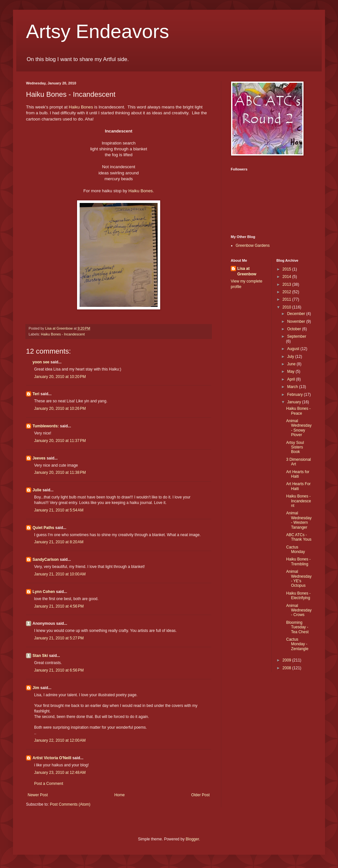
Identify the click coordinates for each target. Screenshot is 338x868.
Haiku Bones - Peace (298, 411)
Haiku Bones (81, 107)
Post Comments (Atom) (70, 804)
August (294, 349)
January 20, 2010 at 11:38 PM (60, 472)
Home (120, 795)
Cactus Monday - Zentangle (297, 644)
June (292, 364)
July (291, 357)
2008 (287, 668)
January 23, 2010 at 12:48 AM (60, 773)
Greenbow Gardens (253, 245)
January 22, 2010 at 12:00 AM (60, 740)
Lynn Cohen (44, 592)
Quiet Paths (43, 528)
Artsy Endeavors (97, 31)
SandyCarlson (46, 560)
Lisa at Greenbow (247, 271)
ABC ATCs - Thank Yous (299, 537)
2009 (287, 660)
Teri (36, 394)
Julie (37, 490)
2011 (287, 299)
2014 (287, 277)
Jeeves (39, 458)
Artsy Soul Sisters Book (295, 447)
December (297, 314)
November (297, 321)
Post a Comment (49, 784)
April (291, 379)
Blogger (192, 839)
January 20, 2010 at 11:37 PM (60, 441)
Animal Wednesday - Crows (299, 610)
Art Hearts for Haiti (298, 474)
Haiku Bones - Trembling (298, 561)
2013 (287, 284)
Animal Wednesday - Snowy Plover (299, 428)
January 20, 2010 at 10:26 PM (60, 409)
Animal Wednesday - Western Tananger (299, 520)
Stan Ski (40, 656)
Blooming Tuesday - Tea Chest (297, 627)
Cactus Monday (295, 549)
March (293, 387)
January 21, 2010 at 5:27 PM (59, 638)
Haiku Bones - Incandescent (63, 334)
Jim (36, 688)
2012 (287, 292)
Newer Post (38, 795)
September (297, 336)
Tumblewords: (46, 426)
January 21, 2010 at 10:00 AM (60, 574)
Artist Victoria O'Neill (52, 758)
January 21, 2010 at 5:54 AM (59, 510)
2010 (287, 307)
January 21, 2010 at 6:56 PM (59, 670)
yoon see (41, 362)
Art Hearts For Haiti (298, 486)
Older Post (200, 795)
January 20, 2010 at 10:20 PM (60, 377)
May (291, 371)
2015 (287, 269)
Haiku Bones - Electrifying (298, 596)
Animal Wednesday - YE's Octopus (299, 579)
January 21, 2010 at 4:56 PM (59, 606)
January (294, 402)
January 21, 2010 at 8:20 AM (59, 542)
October (294, 329)
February (295, 395)
